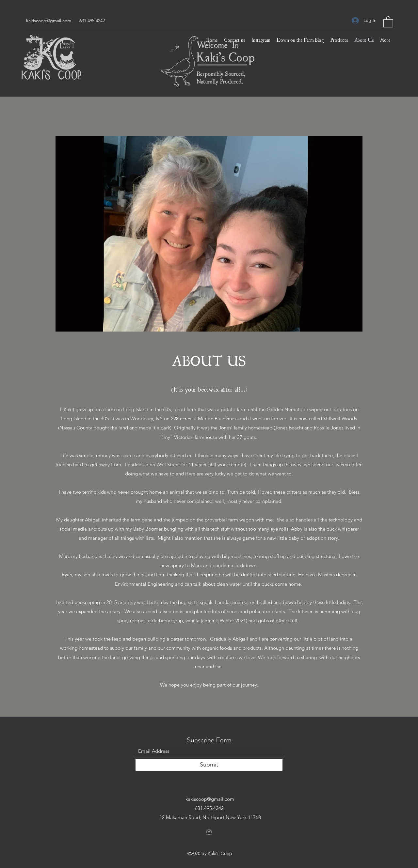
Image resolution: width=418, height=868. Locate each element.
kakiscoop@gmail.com (49, 21)
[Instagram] (209, 832)
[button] (388, 22)
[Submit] (209, 765)
